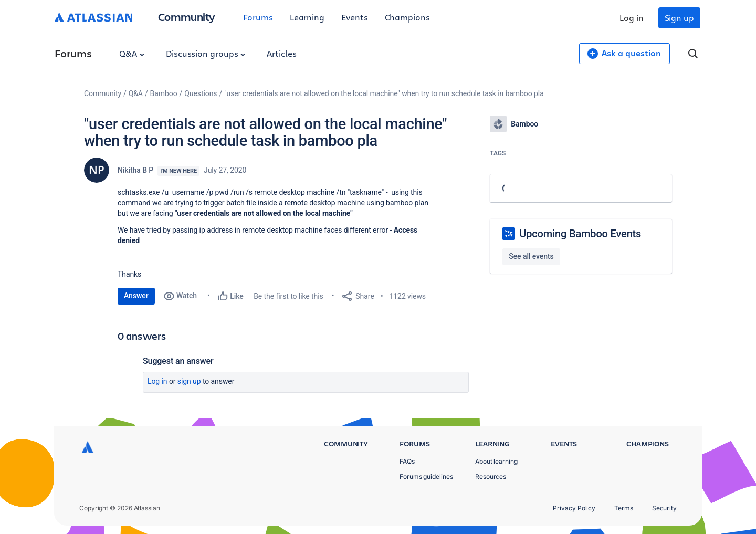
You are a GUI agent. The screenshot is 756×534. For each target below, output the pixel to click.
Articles (281, 53)
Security (664, 508)
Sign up (679, 18)
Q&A (132, 53)
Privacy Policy (574, 508)
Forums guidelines (426, 477)
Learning (307, 17)
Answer (136, 296)
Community (187, 17)
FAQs (407, 461)
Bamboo (164, 93)
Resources (491, 477)
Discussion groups (206, 53)
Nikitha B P (135, 170)
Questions (201, 93)
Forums (258, 17)
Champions (407, 17)
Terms (624, 508)
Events (355, 17)
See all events (531, 256)
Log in (632, 18)
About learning (496, 461)
